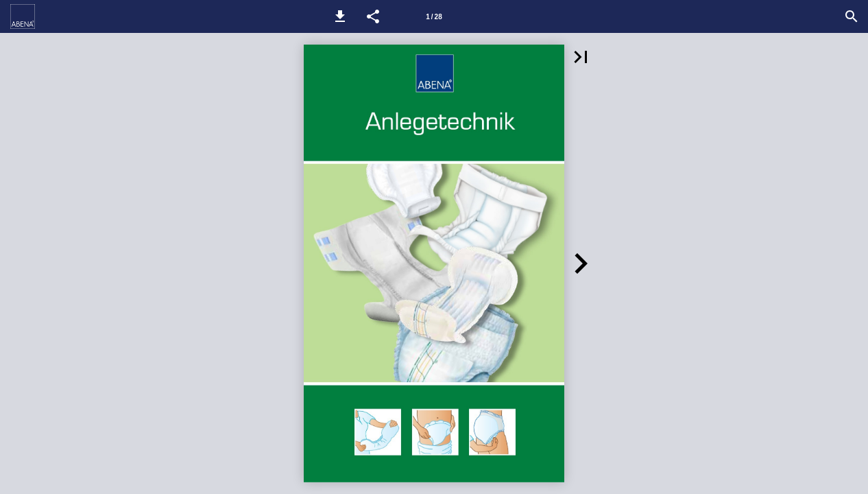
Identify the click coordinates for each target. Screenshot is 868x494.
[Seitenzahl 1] (434, 16)
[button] (340, 16)
